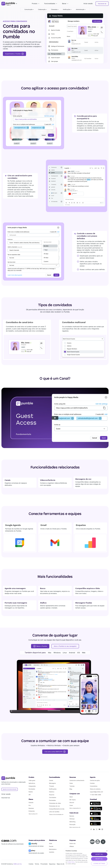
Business (31, 808)
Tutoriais (72, 786)
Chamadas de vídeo (55, 803)
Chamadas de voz (54, 806)
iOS (79, 653)
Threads (51, 786)
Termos (37, 864)
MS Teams (73, 800)
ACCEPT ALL (99, 854)
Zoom (71, 805)
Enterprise (32, 811)
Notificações (53, 789)
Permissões (52, 800)
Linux (65, 653)
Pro (30, 805)
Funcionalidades (50, 4)
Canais (51, 780)
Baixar (64, 4)
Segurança (52, 864)
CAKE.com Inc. (18, 864)
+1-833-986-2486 (95, 795)
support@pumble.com (96, 792)
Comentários (94, 786)
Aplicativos (32, 783)
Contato (92, 783)
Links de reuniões (54, 812)
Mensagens (52, 783)
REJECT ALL (99, 859)
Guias (71, 783)
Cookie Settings (99, 863)
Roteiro (31, 792)
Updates (52, 852)
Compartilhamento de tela (57, 809)
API (30, 795)
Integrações (32, 786)
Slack (71, 797)
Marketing (72, 822)
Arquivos (52, 795)
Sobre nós (72, 843)
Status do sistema (95, 789)
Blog (71, 789)
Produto (35, 4)
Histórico (52, 792)
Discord (72, 802)
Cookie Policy (71, 862)
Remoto (72, 816)
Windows (57, 653)
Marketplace (53, 849)
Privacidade (44, 864)
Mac (50, 653)
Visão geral (32, 780)
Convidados (53, 797)
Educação (72, 824)
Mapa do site (61, 864)
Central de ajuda (95, 780)
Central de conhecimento (77, 780)
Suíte (51, 843)
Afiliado (72, 846)
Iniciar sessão (88, 4)
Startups (72, 819)
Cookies (31, 864)
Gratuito (31, 802)
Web (84, 653)
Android (72, 653)
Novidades (32, 789)
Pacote (51, 846)
